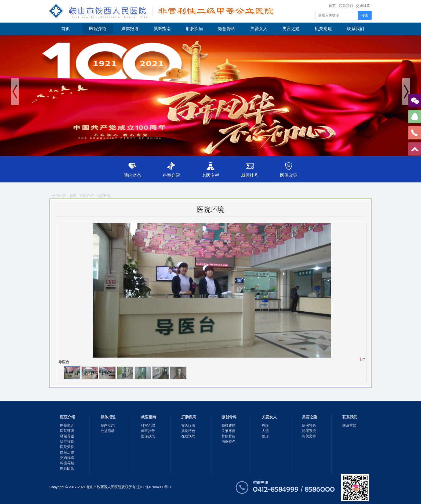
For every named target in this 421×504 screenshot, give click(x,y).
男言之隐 (291, 29)
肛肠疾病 (194, 29)
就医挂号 (250, 175)
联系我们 (346, 6)
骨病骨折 (228, 436)
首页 (332, 6)
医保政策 (289, 175)
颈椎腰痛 (228, 425)
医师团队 (67, 468)
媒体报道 (130, 29)
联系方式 (349, 425)
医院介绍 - (88, 196)
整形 (265, 436)
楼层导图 (67, 436)
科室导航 (67, 463)
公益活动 (108, 431)
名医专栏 (210, 175)
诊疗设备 (67, 442)
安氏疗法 (188, 425)
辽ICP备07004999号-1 (154, 487)
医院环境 (104, 196)
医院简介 (67, 425)
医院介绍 (98, 29)
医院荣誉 (67, 447)
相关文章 (309, 436)
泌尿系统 (309, 431)
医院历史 (67, 452)
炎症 (265, 425)
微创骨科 (227, 29)
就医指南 (162, 29)
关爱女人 (259, 29)
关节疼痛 (228, 431)
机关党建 (323, 29)
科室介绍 (171, 175)
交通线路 (363, 6)
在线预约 (188, 436)
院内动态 (132, 175)
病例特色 (188, 431)
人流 (265, 431)
